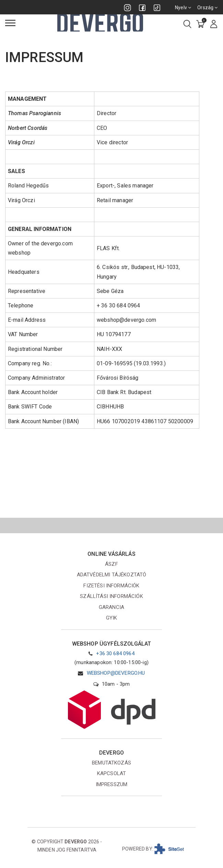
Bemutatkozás (111, 763)
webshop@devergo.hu (116, 673)
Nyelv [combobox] (183, 8)
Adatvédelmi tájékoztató (112, 575)
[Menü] (10, 23)
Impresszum (112, 784)
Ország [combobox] (208, 8)
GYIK (112, 618)
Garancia (111, 607)
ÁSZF (111, 564)
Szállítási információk (111, 596)
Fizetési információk (111, 586)
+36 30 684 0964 (115, 653)
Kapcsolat (111, 773)
